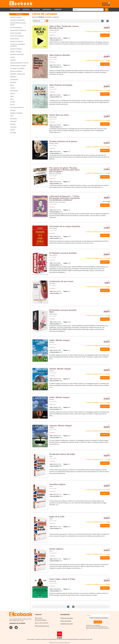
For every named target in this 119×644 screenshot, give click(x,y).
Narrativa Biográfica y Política (19, 63)
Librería (58, 10)
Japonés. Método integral (60, 426)
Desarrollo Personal (16, 113)
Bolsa (12, 99)
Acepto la (99, 618)
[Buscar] (88, 10)
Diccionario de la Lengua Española (65, 226)
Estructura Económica (17, 36)
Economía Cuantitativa (17, 54)
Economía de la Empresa (17, 68)
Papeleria (13, 124)
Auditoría (13, 82)
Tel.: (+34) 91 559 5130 (42, 623)
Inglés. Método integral (59, 340)
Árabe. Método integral (59, 397)
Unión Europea (15, 39)
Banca (12, 85)
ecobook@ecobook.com (42, 626)
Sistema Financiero (16, 33)
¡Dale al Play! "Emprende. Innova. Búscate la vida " (64, 27)
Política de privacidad (67, 618)
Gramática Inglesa (57, 484)
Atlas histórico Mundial (59, 55)
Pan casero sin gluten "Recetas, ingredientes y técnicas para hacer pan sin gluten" (65, 170)
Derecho (13, 94)
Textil (12, 116)
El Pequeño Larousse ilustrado (63, 253)
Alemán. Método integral (60, 369)
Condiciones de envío (67, 624)
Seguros (13, 88)
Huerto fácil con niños (59, 115)
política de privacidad (101, 618)
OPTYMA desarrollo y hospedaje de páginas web (59, 643)
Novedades (15, 10)
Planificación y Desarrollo (18, 30)
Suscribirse (98, 622)
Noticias (36, 10)
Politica (13, 105)
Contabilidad (14, 80)
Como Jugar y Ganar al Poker (62, 579)
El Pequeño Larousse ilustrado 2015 (63, 311)
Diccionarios (14, 91)
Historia (13, 102)
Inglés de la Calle (57, 517)
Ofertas (26, 10)
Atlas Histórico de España (61, 85)
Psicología (13, 121)
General (12, 130)
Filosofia (13, 110)
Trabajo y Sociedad (16, 52)
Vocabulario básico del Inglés (62, 454)
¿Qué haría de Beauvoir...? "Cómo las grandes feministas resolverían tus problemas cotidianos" (65, 198)
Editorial (47, 10)
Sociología (13, 119)
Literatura (13, 127)
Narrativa (13, 60)
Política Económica (16, 28)
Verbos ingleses (56, 549)
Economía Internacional (17, 20)
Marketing (13, 77)
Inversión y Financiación (17, 74)
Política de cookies (66, 621)
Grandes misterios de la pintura (63, 141)
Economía (13, 133)
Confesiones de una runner (61, 281)
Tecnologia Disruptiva (17, 107)
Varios (12, 96)
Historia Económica (16, 49)
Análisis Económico (16, 17)
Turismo (13, 57)
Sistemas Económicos (16, 41)
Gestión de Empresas (16, 71)
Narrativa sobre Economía (18, 66)
